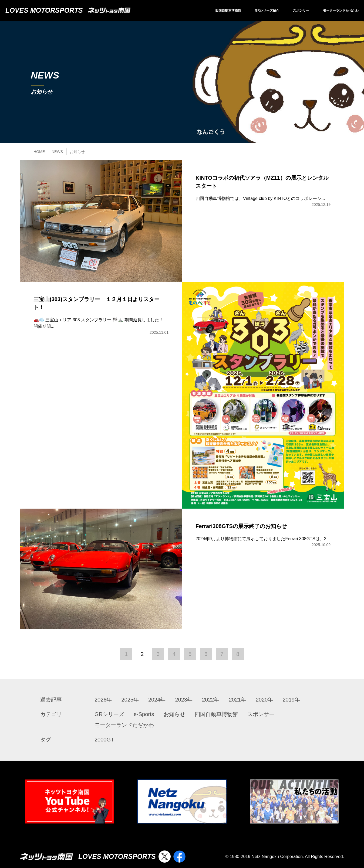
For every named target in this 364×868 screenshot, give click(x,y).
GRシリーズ (109, 714)
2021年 (238, 700)
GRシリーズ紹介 (267, 11)
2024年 (157, 700)
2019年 (291, 700)
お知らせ (174, 714)
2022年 (211, 700)
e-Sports (144, 714)
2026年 (103, 700)
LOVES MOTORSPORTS (68, 10)
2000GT (104, 740)
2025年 (130, 700)
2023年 (184, 700)
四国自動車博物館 (228, 11)
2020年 (264, 700)
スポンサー (301, 11)
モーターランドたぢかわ (341, 11)
